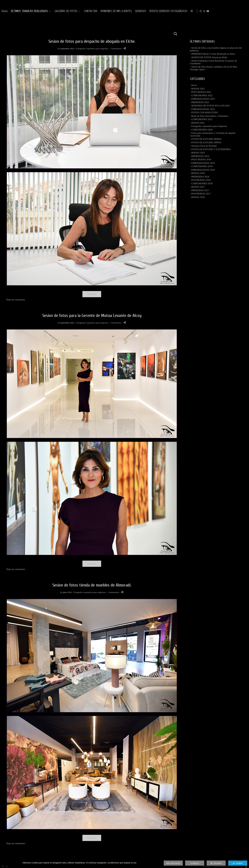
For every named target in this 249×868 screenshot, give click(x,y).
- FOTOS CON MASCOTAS (204, 112)
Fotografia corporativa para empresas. (93, 49)
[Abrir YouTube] (244, 11)
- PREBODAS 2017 (200, 190)
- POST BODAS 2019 (201, 159)
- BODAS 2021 (197, 123)
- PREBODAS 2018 (200, 177)
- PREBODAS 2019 (200, 156)
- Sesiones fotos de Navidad (203, 146)
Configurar (195, 863)
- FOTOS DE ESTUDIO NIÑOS (206, 142)
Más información (173, 863)
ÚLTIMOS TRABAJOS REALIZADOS (106, 11)
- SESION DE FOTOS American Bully (209, 57)
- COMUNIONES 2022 (201, 95)
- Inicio (193, 85)
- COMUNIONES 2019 (201, 166)
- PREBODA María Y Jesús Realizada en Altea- (213, 54)
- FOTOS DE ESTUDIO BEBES (206, 139)
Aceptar (238, 863)
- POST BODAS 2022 (201, 92)
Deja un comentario (16, 300)
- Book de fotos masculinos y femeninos (209, 116)
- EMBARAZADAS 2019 (202, 163)
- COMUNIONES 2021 (201, 119)
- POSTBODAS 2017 (200, 194)
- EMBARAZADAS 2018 (202, 170)
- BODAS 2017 (197, 187)
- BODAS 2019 (197, 153)
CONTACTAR (167, 11)
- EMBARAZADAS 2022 (202, 109)
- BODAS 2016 (197, 197)
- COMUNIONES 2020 (201, 130)
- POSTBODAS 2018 (200, 180)
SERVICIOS (217, 11)
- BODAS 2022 (197, 89)
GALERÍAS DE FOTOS (143, 11)
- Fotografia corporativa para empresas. (209, 126)
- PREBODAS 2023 (200, 102)
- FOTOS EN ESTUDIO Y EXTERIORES (210, 149)
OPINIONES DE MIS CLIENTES (193, 11)
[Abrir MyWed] (240, 11)
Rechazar (216, 863)
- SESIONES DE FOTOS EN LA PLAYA (210, 106)
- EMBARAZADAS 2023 (202, 99)
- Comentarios (116, 49)
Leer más (92, 294)
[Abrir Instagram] (237, 11)
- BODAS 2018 (197, 173)
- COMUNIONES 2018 (201, 183)
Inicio (82, 11)
